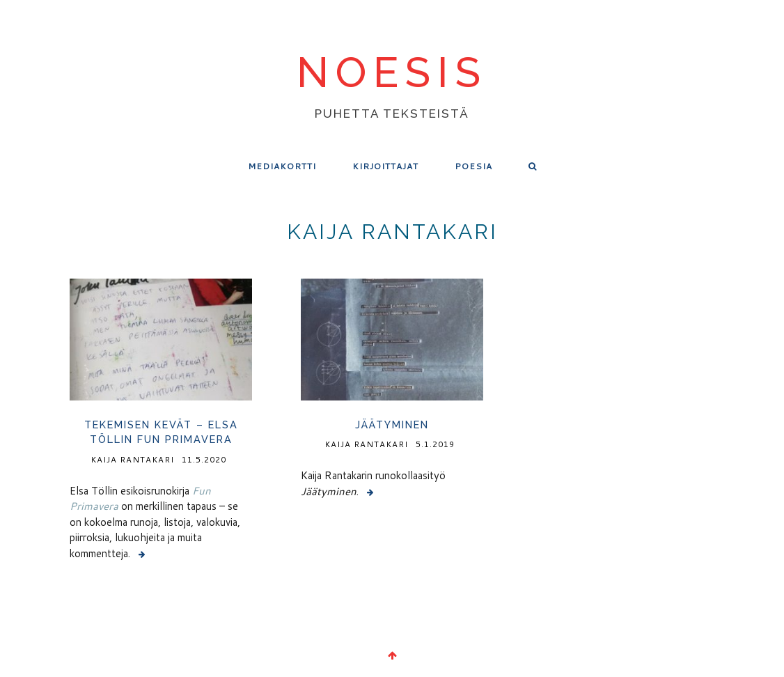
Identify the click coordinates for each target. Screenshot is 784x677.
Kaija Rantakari (132, 459)
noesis (392, 74)
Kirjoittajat (385, 166)
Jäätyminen (392, 425)
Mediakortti (282, 166)
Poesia (473, 166)
